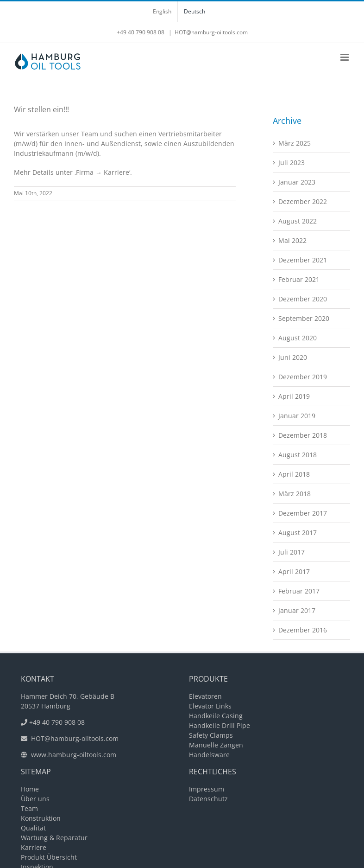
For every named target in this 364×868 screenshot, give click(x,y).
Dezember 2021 (303, 260)
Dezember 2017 (303, 513)
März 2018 (295, 494)
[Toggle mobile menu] (345, 57)
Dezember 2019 (303, 377)
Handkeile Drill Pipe (220, 725)
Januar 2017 (297, 610)
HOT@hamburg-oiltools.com (211, 32)
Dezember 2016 (303, 630)
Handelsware (209, 755)
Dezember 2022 (303, 201)
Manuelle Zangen (216, 745)
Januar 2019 (297, 416)
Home (30, 789)
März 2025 (295, 143)
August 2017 (298, 533)
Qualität (33, 828)
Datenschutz (208, 799)
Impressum (207, 789)
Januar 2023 (297, 182)
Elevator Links (210, 706)
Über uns (35, 799)
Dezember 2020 (303, 299)
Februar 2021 (299, 279)
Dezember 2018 (303, 435)
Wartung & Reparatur (54, 838)
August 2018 (298, 455)
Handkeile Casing (216, 716)
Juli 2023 (292, 163)
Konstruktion (41, 818)
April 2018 (294, 474)
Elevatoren (205, 696)
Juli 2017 (292, 552)
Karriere (34, 847)
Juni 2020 (293, 357)
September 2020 (304, 318)
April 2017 (294, 571)
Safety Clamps (211, 735)
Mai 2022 (292, 240)
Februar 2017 (299, 591)
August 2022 (298, 221)
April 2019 (294, 396)
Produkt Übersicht (49, 857)
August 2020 (298, 338)
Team (29, 808)
